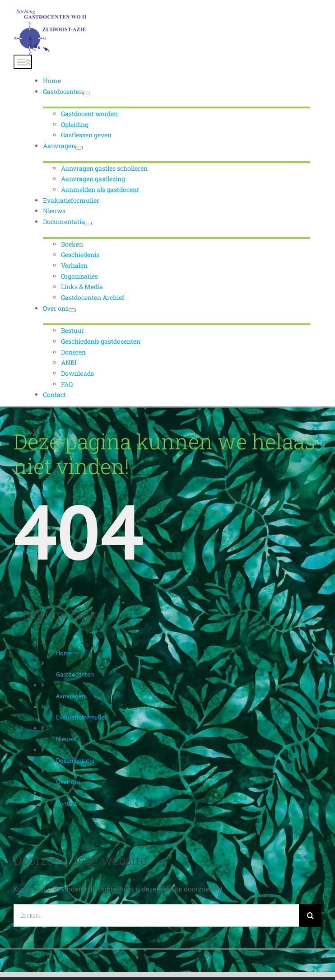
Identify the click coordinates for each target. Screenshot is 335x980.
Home (64, 653)
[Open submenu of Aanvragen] (79, 148)
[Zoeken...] (156, 915)
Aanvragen (71, 696)
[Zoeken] (310, 915)
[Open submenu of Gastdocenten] (87, 93)
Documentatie (75, 761)
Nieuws (66, 739)
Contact (67, 803)
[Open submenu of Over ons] (72, 310)
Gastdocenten (75, 674)
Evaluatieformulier (81, 717)
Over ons (68, 782)
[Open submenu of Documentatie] (88, 224)
